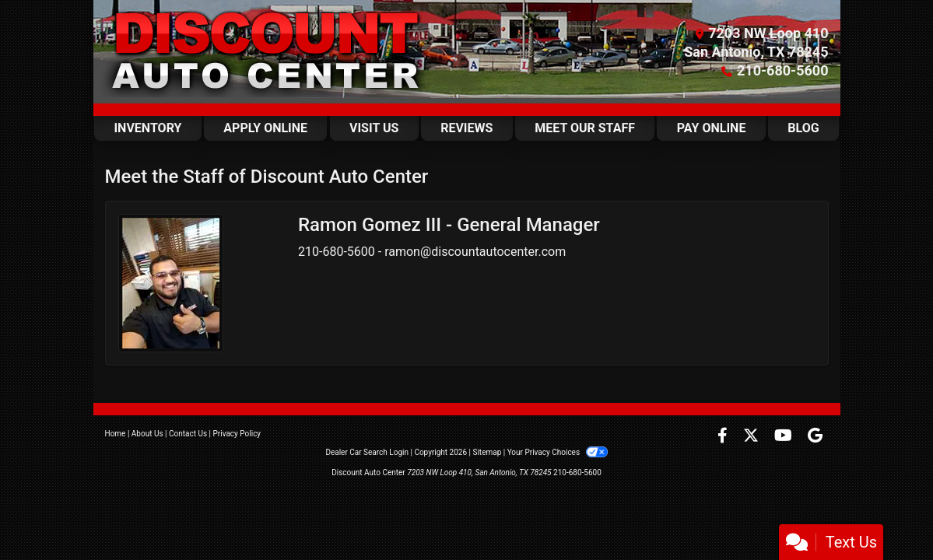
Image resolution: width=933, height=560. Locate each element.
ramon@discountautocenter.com (475, 252)
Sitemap (487, 452)
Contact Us (188, 434)
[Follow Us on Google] (815, 437)
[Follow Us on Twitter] (752, 437)
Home (116, 434)
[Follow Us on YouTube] (785, 437)
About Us (147, 434)
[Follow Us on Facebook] (724, 437)
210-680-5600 (782, 70)
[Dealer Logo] (268, 52)
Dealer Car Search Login (367, 452)
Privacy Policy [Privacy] (237, 434)
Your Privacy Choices (558, 452)
